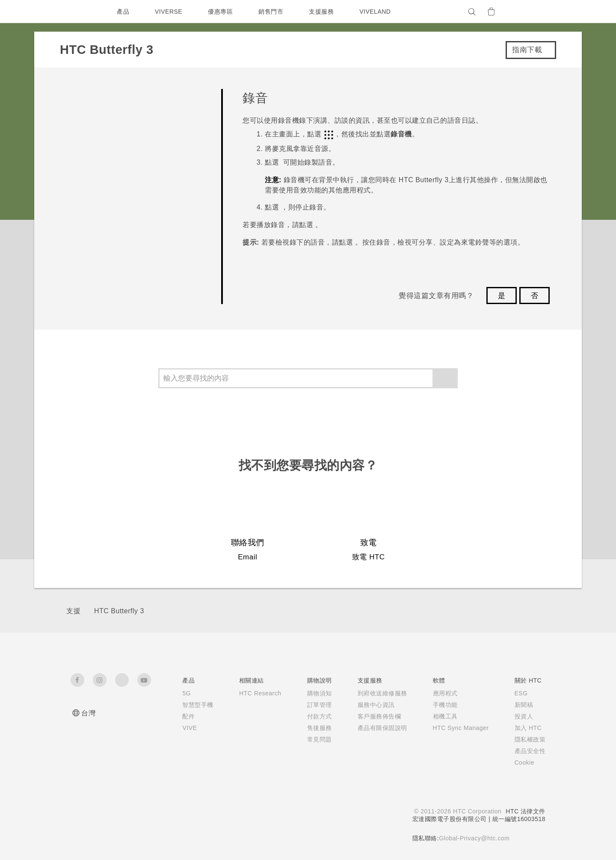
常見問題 (314, 739)
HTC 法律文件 (525, 811)
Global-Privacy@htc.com (473, 838)
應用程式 (440, 693)
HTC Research (254, 693)
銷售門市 (273, 12)
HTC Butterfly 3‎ (119, 611)
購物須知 (314, 693)
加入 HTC (529, 728)
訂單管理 (314, 705)
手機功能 (440, 705)
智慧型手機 (190, 705)
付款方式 (314, 716)
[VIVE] (534, 12)
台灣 (88, 713)
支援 (73, 611)
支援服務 (323, 12)
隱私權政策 (530, 739)
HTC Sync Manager (458, 728)
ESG (521, 693)
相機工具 (440, 716)
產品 (123, 12)
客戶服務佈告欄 (374, 716)
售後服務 (314, 728)
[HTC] (81, 12)
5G (178, 693)
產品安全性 (530, 751)
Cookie (526, 762)
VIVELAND (379, 12)
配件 (180, 716)
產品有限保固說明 (377, 728)
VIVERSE (170, 12)
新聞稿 (524, 705)
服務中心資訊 (371, 705)
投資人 (524, 716)
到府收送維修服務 (377, 693)
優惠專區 (222, 12)
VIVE (182, 728)
